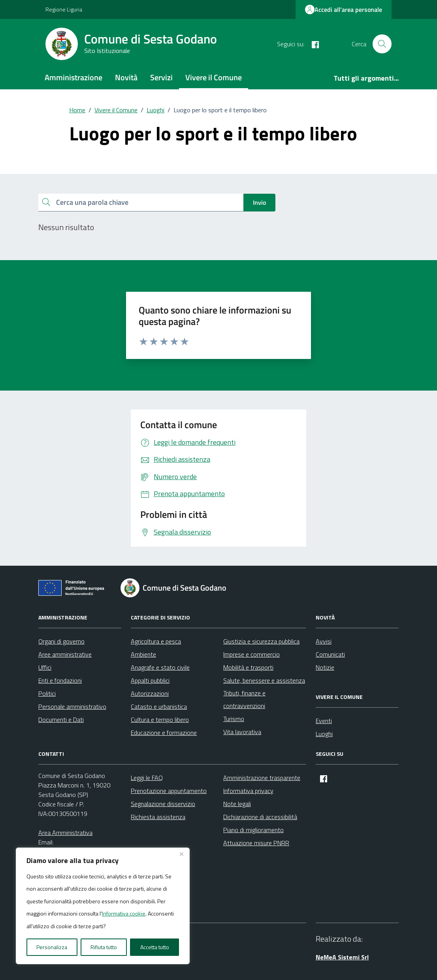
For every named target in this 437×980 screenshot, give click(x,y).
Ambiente (143, 654)
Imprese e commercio (251, 654)
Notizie (325, 667)
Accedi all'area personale (344, 9)
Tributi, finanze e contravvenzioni (244, 699)
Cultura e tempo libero (160, 719)
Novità (126, 77)
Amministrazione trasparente (262, 778)
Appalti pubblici (150, 680)
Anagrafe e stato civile (160, 667)
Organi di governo (61, 641)
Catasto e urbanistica (159, 706)
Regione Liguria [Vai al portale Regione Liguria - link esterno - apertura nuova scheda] (64, 9)
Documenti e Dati (61, 719)
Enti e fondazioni (60, 680)
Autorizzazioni (150, 693)
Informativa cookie (124, 913)
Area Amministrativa (65, 833)
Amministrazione (73, 77)
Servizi (161, 77)
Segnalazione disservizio (163, 804)
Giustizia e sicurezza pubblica (261, 641)
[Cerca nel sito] (382, 44)
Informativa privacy (248, 791)
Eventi (324, 721)
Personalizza (52, 947)
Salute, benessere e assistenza (264, 680)
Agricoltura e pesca (156, 641)
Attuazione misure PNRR (256, 843)
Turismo (234, 719)
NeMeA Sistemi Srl (342, 957)
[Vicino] (181, 854)
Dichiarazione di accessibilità (260, 817)
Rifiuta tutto (104, 947)
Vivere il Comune (214, 77)
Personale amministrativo (72, 706)
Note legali (237, 804)
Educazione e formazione (164, 733)
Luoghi (324, 734)
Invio (259, 202)
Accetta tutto (155, 947)
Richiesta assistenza (158, 817)
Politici (47, 693)
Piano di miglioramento (253, 830)
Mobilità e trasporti (248, 667)
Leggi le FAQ (147, 778)
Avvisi (324, 641)
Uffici (45, 667)
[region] (103, 906)
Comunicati (330, 654)
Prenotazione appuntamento (169, 791)
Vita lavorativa (242, 732)
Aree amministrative (65, 654)
